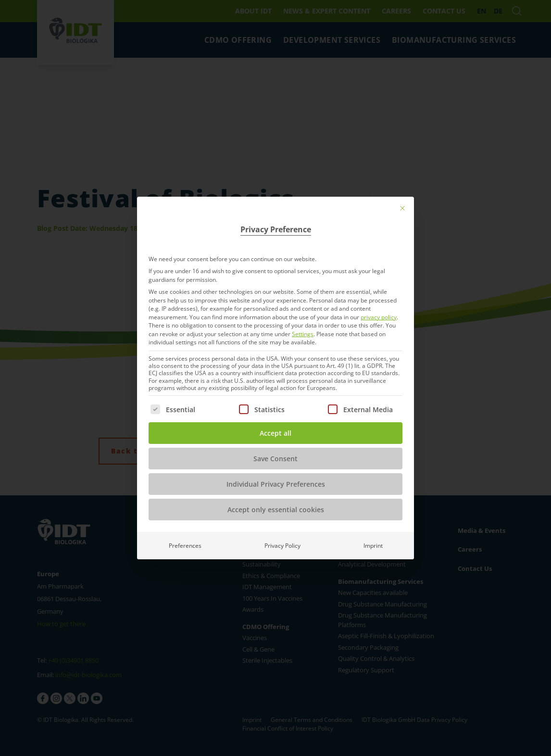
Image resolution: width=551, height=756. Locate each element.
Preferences (185, 546)
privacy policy (379, 317)
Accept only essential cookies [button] (276, 510)
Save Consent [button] (275, 459)
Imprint (373, 546)
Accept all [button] (275, 433)
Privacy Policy (282, 546)
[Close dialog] (402, 208)
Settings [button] (303, 334)
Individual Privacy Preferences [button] (276, 484)
